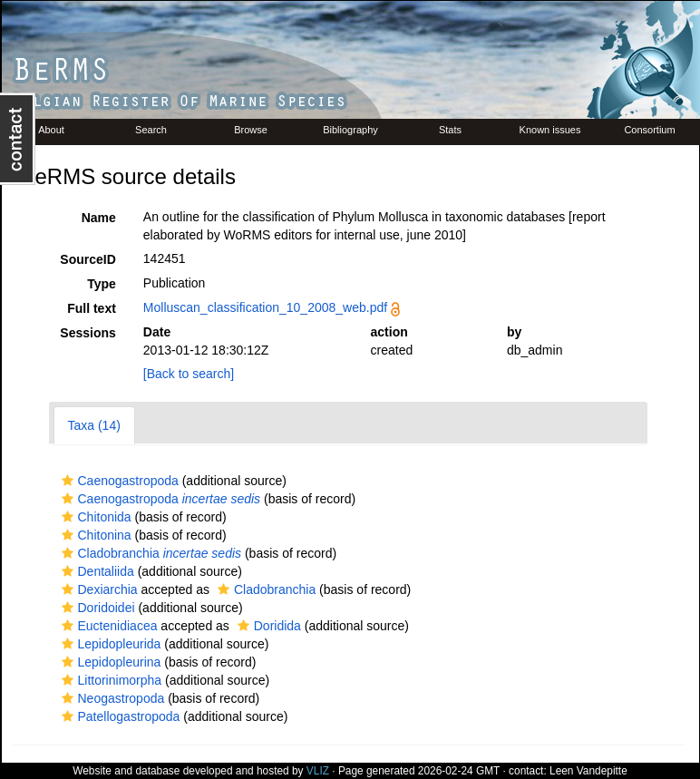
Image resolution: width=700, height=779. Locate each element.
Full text (92, 308)
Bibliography (350, 130)
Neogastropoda (111, 698)
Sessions (87, 333)
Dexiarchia (97, 589)
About (51, 130)
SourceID (87, 259)
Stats (450, 130)
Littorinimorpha (110, 680)
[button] (68, 481)
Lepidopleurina (109, 662)
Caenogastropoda (118, 481)
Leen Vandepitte (588, 771)
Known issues (550, 130)
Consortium (649, 130)
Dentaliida (96, 571)
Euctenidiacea (107, 626)
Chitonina (94, 535)
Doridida (267, 626)
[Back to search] (189, 374)
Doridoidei (96, 608)
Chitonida (94, 517)
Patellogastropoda (119, 716)
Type (102, 284)
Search (151, 130)
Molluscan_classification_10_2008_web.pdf (265, 307)
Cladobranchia (150, 553)
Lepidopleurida (109, 644)
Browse (251, 130)
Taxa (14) (94, 425)
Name (99, 218)
